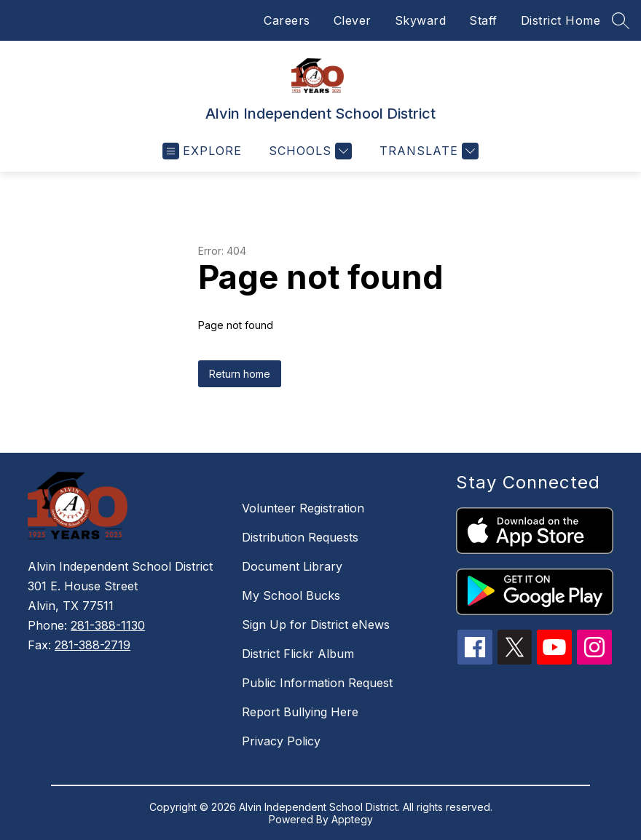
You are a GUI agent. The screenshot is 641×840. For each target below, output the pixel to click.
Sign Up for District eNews (316, 625)
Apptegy (352, 819)
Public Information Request (317, 683)
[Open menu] (202, 151)
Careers (287, 20)
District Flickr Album (298, 654)
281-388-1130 (108, 625)
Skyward (421, 20)
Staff (483, 20)
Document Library (292, 566)
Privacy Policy (281, 741)
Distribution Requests (300, 537)
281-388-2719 (93, 645)
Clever (353, 20)
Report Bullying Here (300, 712)
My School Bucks (291, 595)
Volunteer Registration (303, 508)
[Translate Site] (427, 151)
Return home (240, 374)
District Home (561, 20)
